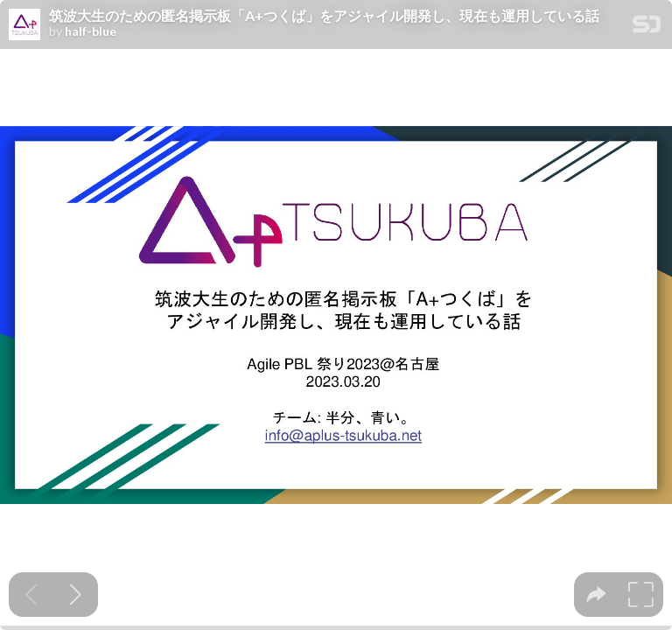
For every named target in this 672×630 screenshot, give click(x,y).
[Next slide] (76, 595)
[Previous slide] (31, 595)
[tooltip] (596, 595)
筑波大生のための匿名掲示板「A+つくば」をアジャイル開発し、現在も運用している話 (324, 16)
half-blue (91, 31)
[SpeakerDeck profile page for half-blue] (24, 25)
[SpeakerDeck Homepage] (647, 28)
